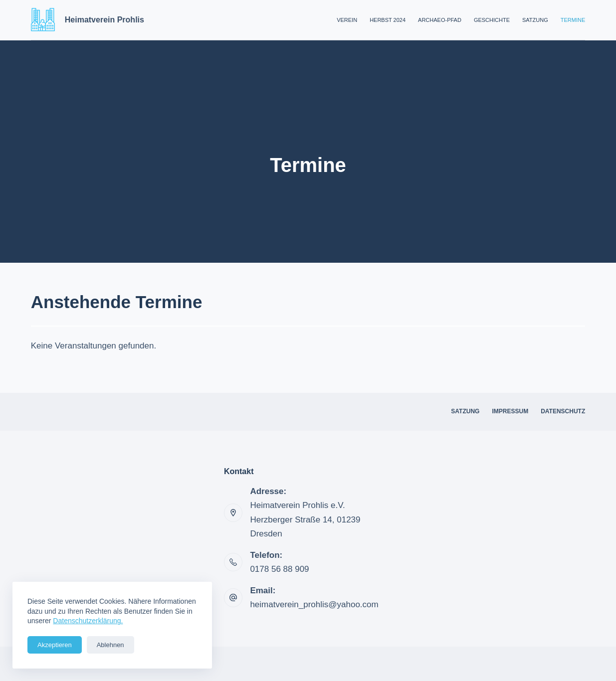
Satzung (535, 20)
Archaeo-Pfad (440, 20)
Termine (573, 20)
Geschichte (492, 20)
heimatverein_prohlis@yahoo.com (314, 604)
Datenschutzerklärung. (88, 621)
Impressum (510, 411)
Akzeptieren (55, 645)
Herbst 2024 (388, 20)
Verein (347, 20)
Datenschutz (563, 411)
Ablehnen (110, 645)
